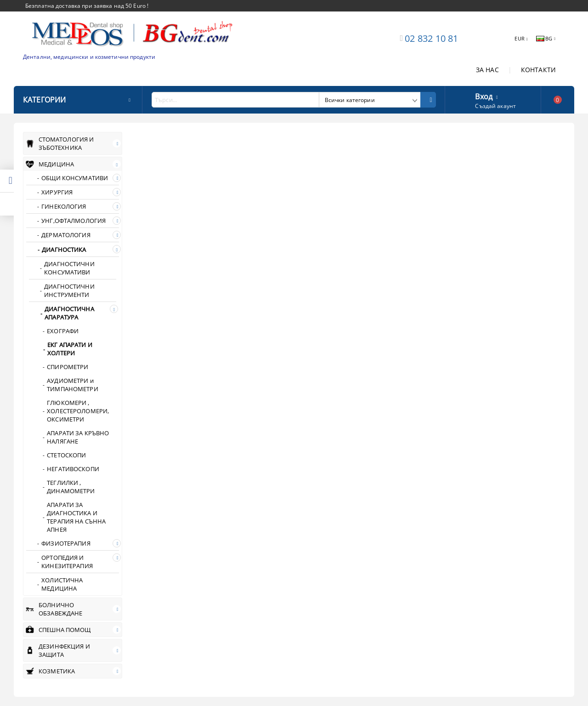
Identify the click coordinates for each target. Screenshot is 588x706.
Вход (484, 96)
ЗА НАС (487, 70)
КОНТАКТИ (538, 70)
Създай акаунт (495, 106)
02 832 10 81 (431, 38)
